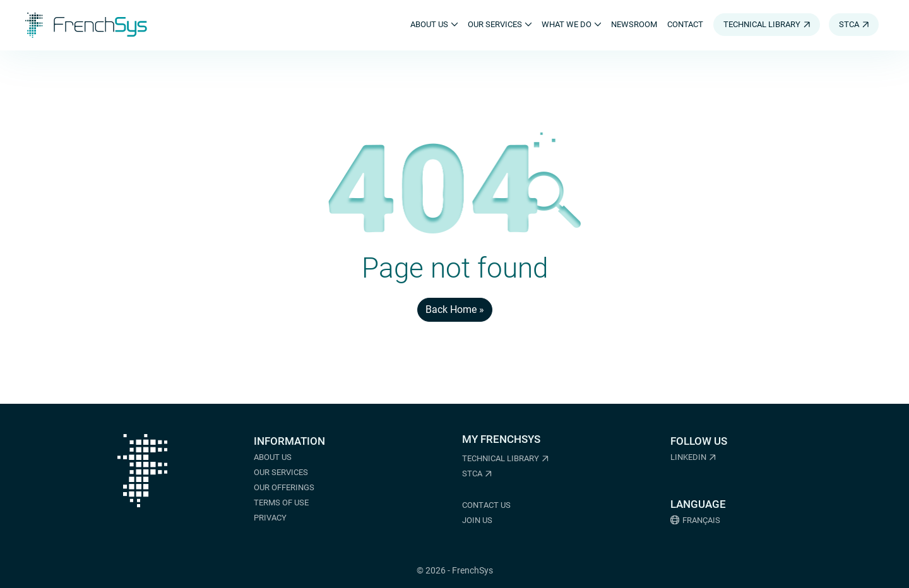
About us (273, 457)
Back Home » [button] (455, 309)
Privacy (270, 518)
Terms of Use (281, 503)
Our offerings (284, 487)
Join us (477, 520)
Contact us (486, 505)
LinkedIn (688, 457)
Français (701, 520)
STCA (472, 473)
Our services (281, 472)
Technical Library (501, 458)
